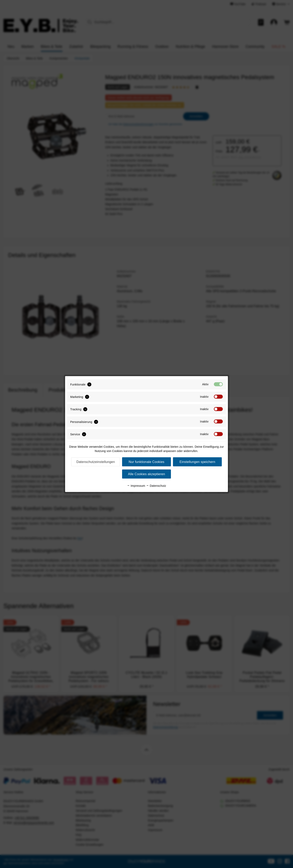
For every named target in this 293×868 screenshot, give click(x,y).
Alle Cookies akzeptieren (146, 474)
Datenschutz (156, 486)
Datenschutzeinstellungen (96, 462)
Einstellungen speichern (197, 462)
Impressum (136, 486)
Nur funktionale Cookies (146, 462)
